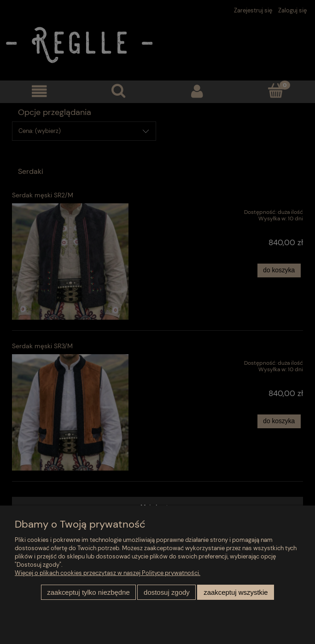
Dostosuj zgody (167, 592)
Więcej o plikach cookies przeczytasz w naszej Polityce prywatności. (108, 573)
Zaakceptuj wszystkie (236, 592)
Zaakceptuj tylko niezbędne (88, 592)
